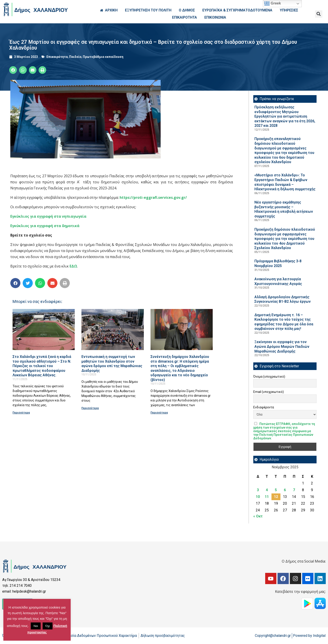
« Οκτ (258, 516)
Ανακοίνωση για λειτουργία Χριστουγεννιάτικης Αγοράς (278, 281)
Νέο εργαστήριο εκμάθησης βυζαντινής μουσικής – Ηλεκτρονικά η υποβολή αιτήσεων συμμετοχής (284, 209)
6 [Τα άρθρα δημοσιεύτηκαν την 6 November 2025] (285, 490)
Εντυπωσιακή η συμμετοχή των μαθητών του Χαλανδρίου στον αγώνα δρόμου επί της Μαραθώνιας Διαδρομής (112, 364)
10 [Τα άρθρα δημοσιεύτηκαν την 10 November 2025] (258, 497)
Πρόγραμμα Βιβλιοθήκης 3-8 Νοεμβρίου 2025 (278, 263)
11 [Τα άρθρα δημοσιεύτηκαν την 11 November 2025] (267, 497)
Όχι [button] (48, 626)
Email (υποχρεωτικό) (269, 392)
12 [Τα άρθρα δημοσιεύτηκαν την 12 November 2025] (276, 497)
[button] (319, 14)
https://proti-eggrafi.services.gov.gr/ (153, 197)
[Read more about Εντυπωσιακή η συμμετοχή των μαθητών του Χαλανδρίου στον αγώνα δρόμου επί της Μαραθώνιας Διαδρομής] (113, 330)
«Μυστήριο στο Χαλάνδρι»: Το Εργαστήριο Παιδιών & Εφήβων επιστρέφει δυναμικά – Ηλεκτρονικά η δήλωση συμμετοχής (285, 182)
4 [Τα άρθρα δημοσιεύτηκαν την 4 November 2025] (267, 490)
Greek (273, 4)
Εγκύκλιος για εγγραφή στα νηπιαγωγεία (48, 216)
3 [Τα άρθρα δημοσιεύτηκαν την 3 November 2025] (258, 490)
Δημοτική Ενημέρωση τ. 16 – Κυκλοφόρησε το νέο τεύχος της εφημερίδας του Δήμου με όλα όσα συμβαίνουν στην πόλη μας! (284, 322)
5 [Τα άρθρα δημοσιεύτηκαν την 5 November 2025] (276, 490)
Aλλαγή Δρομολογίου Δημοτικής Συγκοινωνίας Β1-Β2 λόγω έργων (283, 299)
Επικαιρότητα (57, 57)
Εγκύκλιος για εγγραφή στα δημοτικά (45, 226)
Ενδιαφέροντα (264, 407)
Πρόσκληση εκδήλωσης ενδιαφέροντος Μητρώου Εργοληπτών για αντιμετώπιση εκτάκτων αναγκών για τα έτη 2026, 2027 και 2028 (285, 116)
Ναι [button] (36, 626)
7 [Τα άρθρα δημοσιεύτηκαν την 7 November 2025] (294, 490)
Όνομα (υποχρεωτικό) (269, 377)
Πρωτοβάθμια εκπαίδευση (103, 57)
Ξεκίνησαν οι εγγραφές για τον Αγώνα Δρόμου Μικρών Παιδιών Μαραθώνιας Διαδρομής (282, 346)
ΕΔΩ (73, 266)
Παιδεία (75, 57)
